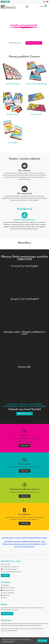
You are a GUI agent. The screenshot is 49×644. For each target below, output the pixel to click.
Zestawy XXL (36, 114)
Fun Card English (13, 84)
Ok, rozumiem (42, 641)
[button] (27, 6)
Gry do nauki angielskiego (36, 84)
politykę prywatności (8, 642)
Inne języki (13, 143)
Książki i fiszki (13, 114)
